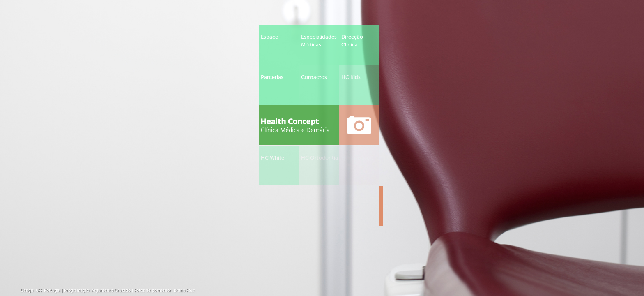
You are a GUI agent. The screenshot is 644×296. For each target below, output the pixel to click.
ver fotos (359, 125)
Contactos (314, 77)
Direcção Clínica (352, 41)
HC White (273, 158)
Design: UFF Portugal (40, 291)
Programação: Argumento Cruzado (97, 291)
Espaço (270, 37)
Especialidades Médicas (319, 41)
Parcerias (272, 77)
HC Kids (351, 77)
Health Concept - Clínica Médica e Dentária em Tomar (299, 125)
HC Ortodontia (320, 158)
